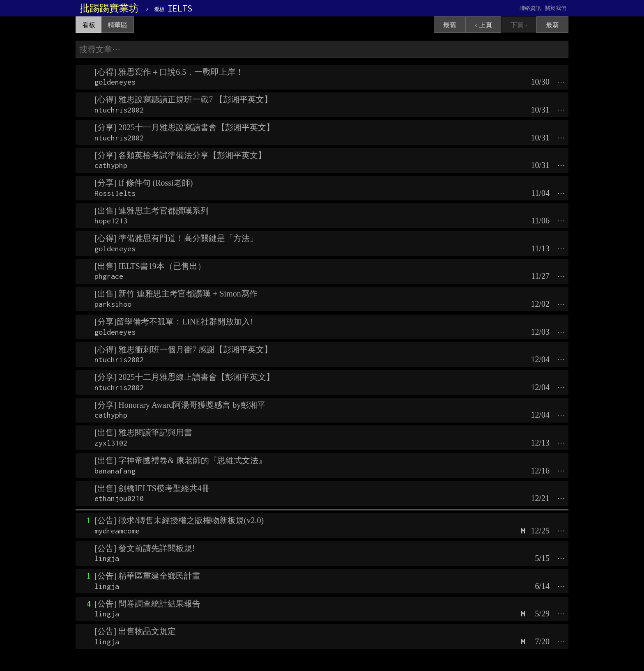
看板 (89, 25)
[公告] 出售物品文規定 (135, 631)
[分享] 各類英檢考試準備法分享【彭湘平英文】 (180, 155)
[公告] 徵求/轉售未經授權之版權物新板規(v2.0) (179, 520)
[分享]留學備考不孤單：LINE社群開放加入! (174, 322)
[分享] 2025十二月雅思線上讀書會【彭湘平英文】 (184, 377)
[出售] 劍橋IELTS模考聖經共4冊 (152, 488)
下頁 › (519, 25)
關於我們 (556, 8)
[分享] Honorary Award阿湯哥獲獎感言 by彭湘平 (180, 405)
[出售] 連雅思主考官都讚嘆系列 (152, 211)
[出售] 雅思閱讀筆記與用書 (143, 432)
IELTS (173, 8)
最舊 (450, 25)
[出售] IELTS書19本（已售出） (150, 266)
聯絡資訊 (530, 8)
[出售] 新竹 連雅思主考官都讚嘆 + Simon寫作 (176, 294)
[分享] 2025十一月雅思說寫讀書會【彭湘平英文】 (184, 127)
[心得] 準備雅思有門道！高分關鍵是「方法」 (176, 238)
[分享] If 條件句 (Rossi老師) (144, 183)
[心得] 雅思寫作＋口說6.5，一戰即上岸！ (169, 72)
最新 (552, 25)
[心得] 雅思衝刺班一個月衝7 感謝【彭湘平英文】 (183, 349)
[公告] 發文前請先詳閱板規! (145, 548)
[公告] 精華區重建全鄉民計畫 (147, 576)
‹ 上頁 (483, 25)
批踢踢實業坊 (109, 8)
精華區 (117, 25)
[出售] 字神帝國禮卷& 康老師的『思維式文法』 (181, 460)
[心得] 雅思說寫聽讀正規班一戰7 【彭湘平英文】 (183, 99)
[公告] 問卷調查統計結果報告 (147, 604)
